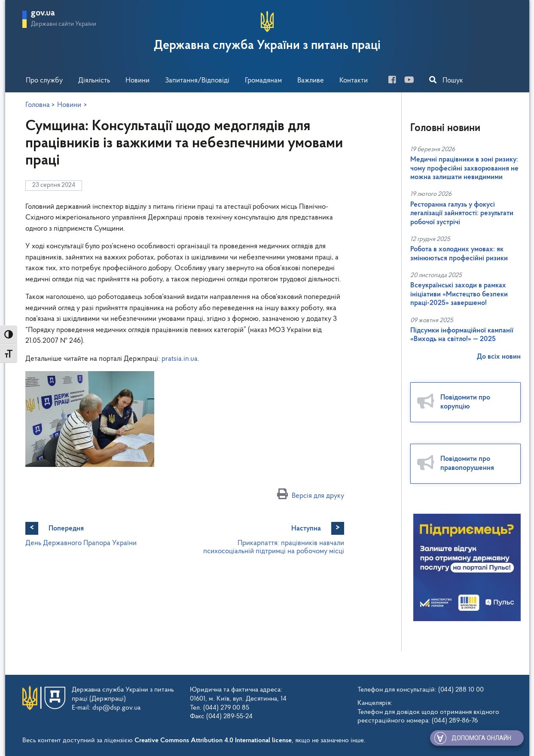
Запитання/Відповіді (197, 81)
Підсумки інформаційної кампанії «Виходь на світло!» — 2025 (462, 335)
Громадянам (263, 81)
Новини (137, 81)
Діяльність (94, 81)
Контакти (354, 81)
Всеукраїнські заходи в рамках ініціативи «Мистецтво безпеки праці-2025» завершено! (459, 294)
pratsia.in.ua (180, 359)
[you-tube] (412, 81)
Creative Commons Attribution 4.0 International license (213, 741)
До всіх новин (499, 357)
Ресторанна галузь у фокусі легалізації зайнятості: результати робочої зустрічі (462, 213)
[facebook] (395, 81)
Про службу (44, 81)
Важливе (311, 81)
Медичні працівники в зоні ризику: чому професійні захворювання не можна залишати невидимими (464, 168)
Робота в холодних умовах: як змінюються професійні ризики (459, 254)
